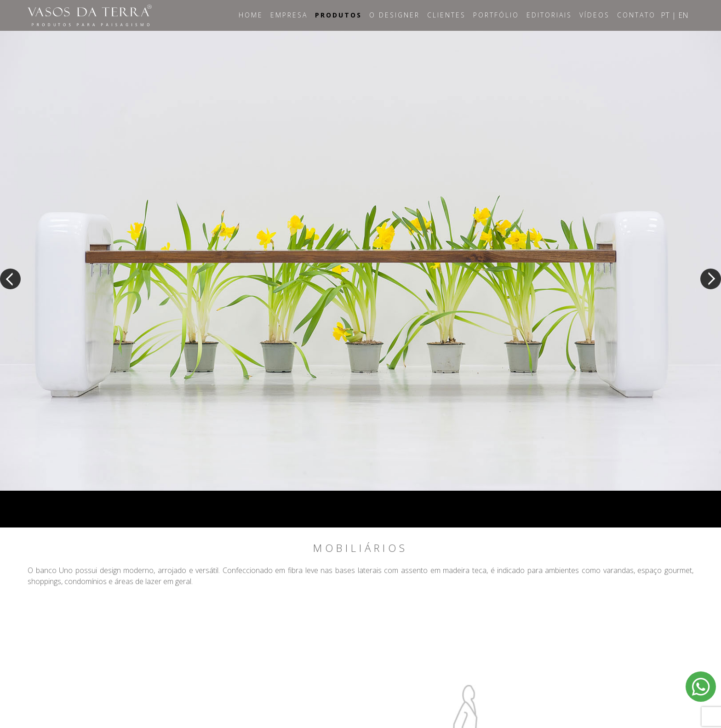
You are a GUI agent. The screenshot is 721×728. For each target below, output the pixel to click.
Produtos (338, 15)
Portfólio (496, 15)
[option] (360, 261)
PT (665, 15)
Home (251, 15)
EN (683, 15)
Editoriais (549, 15)
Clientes (446, 15)
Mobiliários (360, 548)
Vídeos (595, 15)
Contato (636, 15)
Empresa (289, 15)
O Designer (395, 15)
